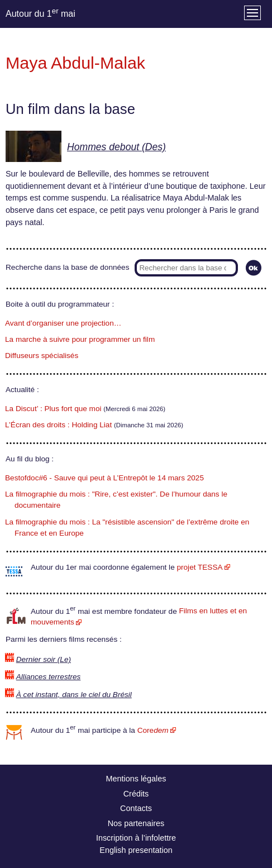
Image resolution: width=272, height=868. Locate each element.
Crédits (136, 794)
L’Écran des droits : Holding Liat (58, 425)
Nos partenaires (136, 823)
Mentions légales (136, 779)
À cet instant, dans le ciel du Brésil (74, 695)
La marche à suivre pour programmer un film (80, 339)
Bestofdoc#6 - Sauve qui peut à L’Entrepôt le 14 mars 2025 (104, 478)
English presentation (136, 850)
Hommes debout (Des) (116, 147)
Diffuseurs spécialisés (42, 356)
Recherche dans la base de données (67, 267)
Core (153, 730)
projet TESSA (199, 567)
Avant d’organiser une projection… (63, 323)
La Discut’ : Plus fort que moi (53, 409)
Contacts (136, 808)
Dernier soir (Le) (44, 659)
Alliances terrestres (49, 677)
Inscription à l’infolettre (136, 838)
